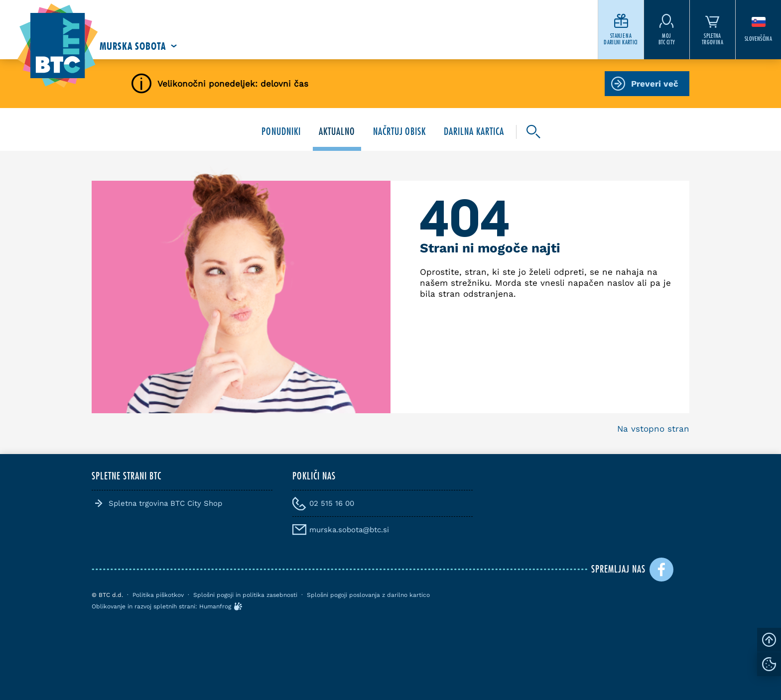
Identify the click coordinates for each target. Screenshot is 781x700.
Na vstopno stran (653, 429)
